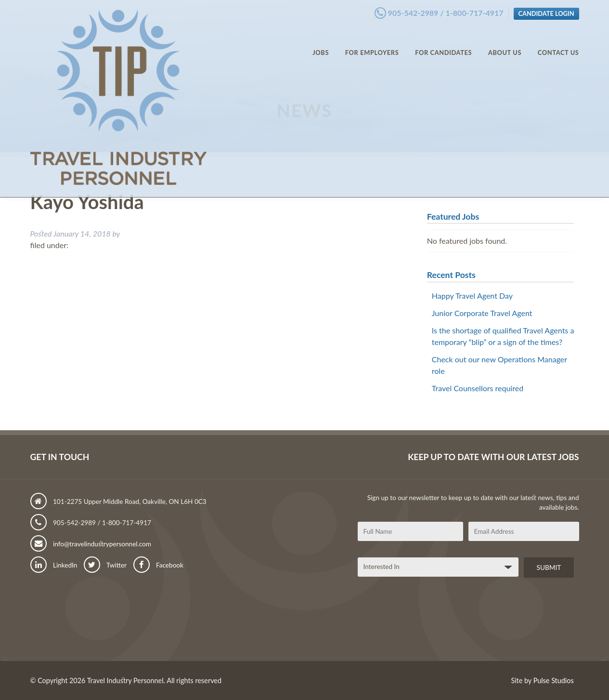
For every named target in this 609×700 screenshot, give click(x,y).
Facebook (158, 565)
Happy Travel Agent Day (472, 296)
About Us (505, 43)
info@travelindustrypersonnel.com (91, 544)
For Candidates (443, 43)
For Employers (372, 43)
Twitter (105, 565)
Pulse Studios (554, 680)
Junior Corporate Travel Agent (482, 313)
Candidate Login (546, 11)
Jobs (321, 43)
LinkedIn (54, 565)
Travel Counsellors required (478, 388)
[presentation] (431, 623)
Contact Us (558, 43)
